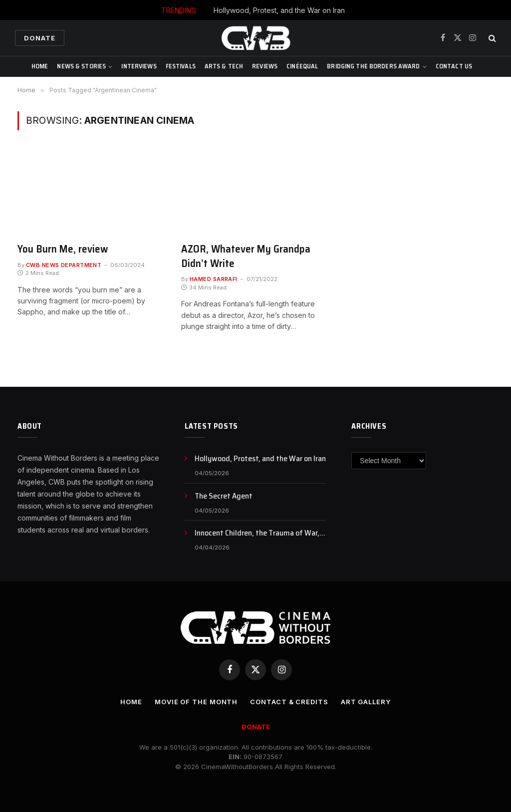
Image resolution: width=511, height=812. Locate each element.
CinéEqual (302, 66)
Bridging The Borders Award (373, 66)
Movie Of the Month (196, 702)
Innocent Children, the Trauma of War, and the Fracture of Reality (257, 533)
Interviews (139, 66)
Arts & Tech (224, 66)
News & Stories (81, 66)
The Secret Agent (224, 496)
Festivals (181, 66)
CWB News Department (64, 265)
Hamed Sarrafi (214, 279)
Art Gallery (366, 702)
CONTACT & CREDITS (289, 702)
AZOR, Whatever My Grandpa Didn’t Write (246, 256)
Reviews (265, 66)
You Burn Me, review (63, 249)
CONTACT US (454, 66)
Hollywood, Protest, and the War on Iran (279, 10)
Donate (40, 38)
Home (40, 66)
